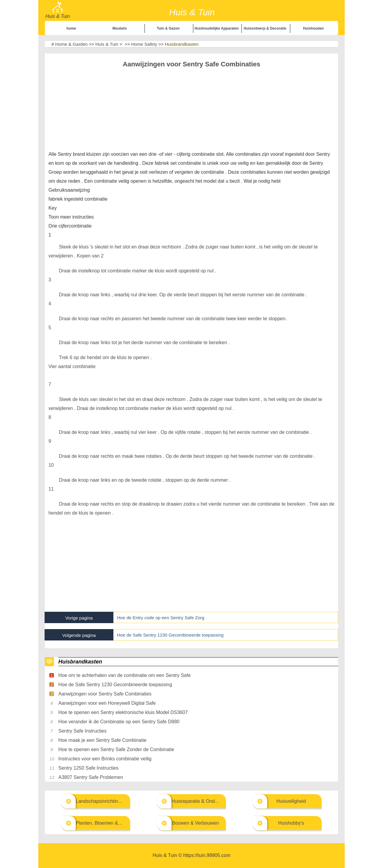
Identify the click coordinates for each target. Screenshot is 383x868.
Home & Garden (72, 44)
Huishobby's (291, 823)
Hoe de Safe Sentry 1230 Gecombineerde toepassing (170, 635)
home (71, 28)
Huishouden (313, 28)
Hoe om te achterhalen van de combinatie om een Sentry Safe (124, 675)
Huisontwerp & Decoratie (265, 28)
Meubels (120, 28)
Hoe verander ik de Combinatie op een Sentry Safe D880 (119, 722)
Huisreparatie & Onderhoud (201, 801)
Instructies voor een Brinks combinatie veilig (105, 759)
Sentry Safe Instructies (82, 731)
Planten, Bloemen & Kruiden (106, 823)
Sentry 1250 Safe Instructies (88, 768)
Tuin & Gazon (168, 28)
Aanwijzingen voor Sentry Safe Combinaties (105, 694)
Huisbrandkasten (182, 44)
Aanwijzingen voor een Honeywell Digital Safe (107, 703)
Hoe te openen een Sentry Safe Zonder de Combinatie (116, 749)
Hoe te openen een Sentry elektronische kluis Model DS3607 (123, 712)
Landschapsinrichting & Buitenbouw (114, 801)
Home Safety (144, 44)
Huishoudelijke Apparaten (217, 28)
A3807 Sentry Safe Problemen (91, 777)
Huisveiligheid (291, 801)
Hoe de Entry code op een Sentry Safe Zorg (161, 618)
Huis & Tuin (107, 44)
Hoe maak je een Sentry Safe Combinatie (102, 740)
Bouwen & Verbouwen (195, 823)
